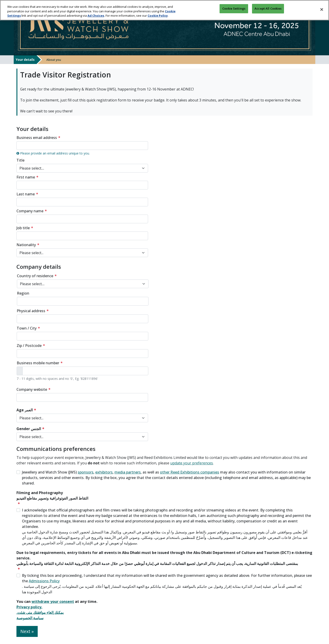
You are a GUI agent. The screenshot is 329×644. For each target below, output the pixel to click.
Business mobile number (38, 363)
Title (20, 160)
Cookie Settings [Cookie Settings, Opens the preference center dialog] (234, 9)
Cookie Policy (158, 15)
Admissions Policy (44, 581)
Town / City (27, 328)
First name (26, 177)
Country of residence (35, 276)
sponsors (86, 472)
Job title (23, 228)
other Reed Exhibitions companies (190, 472)
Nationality (26, 245)
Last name (26, 194)
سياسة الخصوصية (30, 618)
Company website (32, 389)
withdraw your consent (53, 601)
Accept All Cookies (268, 9)
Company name (30, 211)
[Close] (322, 9)
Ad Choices (96, 15)
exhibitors (104, 472)
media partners (128, 472)
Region (23, 293)
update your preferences (192, 463)
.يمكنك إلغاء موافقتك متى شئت (40, 612)
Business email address (37, 138)
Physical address (31, 311)
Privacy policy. (29, 607)
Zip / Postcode (29, 346)
